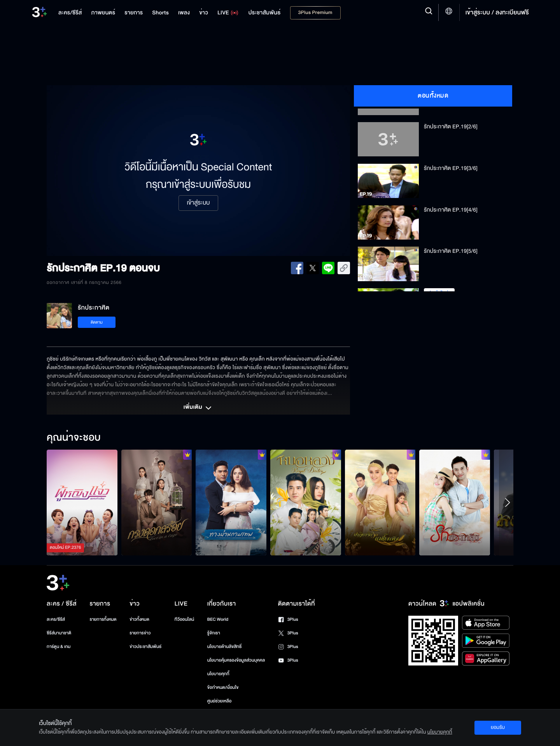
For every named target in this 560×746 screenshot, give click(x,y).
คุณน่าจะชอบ (74, 438)
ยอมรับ (498, 727)
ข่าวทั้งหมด (139, 619)
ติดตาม (97, 322)
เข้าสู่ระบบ (198, 203)
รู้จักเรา (214, 633)
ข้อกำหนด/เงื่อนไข (223, 687)
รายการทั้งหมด (103, 619)
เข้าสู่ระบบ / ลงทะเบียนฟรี (497, 12)
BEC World (218, 619)
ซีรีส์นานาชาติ (59, 633)
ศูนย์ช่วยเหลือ (220, 701)
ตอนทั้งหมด (433, 96)
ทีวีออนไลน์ (184, 619)
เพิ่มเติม (198, 408)
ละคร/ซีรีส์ (56, 619)
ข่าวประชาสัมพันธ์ (145, 647)
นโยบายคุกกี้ (218, 674)
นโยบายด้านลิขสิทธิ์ (225, 647)
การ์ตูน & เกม (59, 647)
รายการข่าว (140, 633)
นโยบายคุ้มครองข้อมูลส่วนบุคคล (236, 660)
